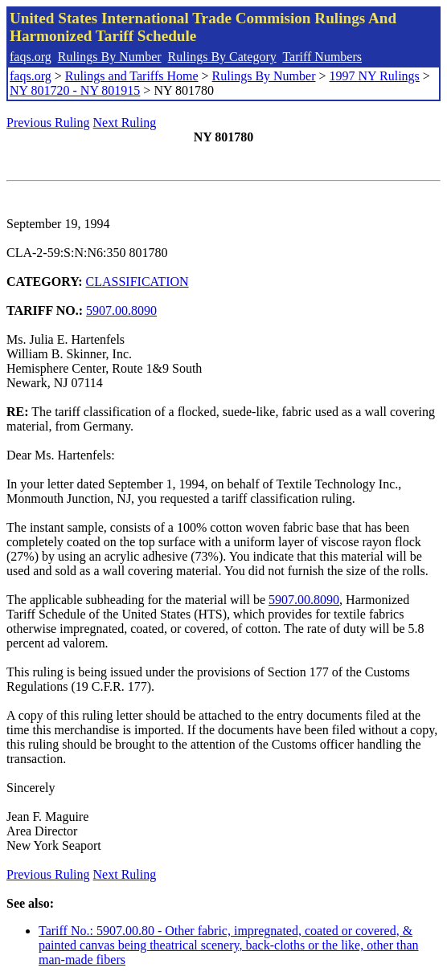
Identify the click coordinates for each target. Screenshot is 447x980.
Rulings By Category (222, 57)
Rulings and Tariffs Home (132, 76)
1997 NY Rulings (375, 76)
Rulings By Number (110, 57)
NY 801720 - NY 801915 (75, 90)
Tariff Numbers (322, 57)
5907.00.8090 (121, 310)
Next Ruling (125, 122)
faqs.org (31, 57)
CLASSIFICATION (137, 282)
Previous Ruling (48, 122)
